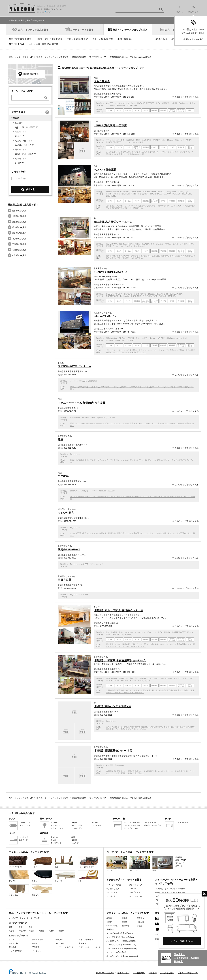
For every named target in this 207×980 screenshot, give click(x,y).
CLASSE (110, 340)
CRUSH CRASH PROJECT (154, 192)
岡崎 (18, 154)
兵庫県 (51, 931)
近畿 (95, 39)
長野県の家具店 (19, 216)
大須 (22, 127)
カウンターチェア (58, 828)
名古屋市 (19, 123)
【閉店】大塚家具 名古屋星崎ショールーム (120, 660)
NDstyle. (152, 338)
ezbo (164, 140)
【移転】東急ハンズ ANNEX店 (112, 706)
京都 (111, 39)
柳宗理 (109, 918)
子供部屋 (179, 857)
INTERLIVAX (132, 105)
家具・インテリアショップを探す (130, 30)
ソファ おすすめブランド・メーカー (170, 889)
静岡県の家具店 (19, 211)
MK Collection (112, 338)
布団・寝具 (60, 943)
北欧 (65, 862)
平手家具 (63, 476)
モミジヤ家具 (66, 513)
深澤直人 (140, 918)
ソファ (12, 940)
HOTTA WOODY (179, 632)
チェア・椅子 (38, 940)
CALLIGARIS (136, 192)
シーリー (74, 381)
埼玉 (29, 39)
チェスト (54, 840)
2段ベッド (24, 840)
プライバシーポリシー (188, 973)
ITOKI (138, 140)
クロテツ (85, 491)
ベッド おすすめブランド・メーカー (170, 892)
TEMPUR (115, 635)
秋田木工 (123, 244)
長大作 (109, 922)
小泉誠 (140, 926)
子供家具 (36, 947)
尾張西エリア (21, 159)
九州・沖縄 (34, 44)
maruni (113, 105)
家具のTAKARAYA (69, 549)
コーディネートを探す (82, 30)
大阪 (101, 39)
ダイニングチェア (79, 825)
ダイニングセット (86, 940)
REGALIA (145, 244)
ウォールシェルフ (136, 896)
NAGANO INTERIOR (146, 103)
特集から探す (163, 39)
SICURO (131, 340)
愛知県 (61, 931)
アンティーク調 (19, 862)
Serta (133, 103)
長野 (86, 39)
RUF (122, 140)
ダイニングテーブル (132, 822)
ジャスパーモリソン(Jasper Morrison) (122, 948)
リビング (117, 864)
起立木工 (148, 681)
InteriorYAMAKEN (105, 316)
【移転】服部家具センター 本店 (113, 751)
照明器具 (12, 947)
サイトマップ (123, 973)
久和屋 (174, 103)
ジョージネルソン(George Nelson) (120, 937)
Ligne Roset (75, 418)
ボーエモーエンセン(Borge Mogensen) (122, 956)
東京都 (12, 931)
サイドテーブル (151, 822)
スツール (54, 822)
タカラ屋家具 (102, 81)
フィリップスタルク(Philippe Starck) (121, 945)
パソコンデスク (182, 822)
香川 (17, 44)
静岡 (81, 39)
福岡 (44, 44)
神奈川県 (22, 931)
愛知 (76, 39)
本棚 (73, 837)
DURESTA (123, 678)
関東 (11, 39)
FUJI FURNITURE (150, 296)
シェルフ (75, 843)
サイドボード (112, 892)
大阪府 (41, 931)
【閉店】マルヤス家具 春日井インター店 (118, 610)
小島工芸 (133, 678)
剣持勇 (124, 918)
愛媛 (22, 44)
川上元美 (140, 922)
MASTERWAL (156, 194)
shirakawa (171, 338)
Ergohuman (183, 103)
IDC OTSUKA (112, 244)
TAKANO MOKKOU (172, 194)
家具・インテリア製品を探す (33, 30)
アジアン (19, 876)
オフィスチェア (99, 825)
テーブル (59, 940)
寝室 (163, 864)
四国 (11, 44)
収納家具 (82, 943)
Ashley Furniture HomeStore (118, 192)
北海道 (54, 39)
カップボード (135, 892)
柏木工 (168, 244)
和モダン (42, 890)
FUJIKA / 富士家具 (105, 170)
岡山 (131, 39)
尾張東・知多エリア (24, 141)
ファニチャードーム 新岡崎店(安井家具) (82, 403)
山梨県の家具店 (19, 255)
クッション (37, 951)
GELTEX (110, 294)
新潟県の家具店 (19, 222)
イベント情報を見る (182, 941)
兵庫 (106, 39)
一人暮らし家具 (113, 889)
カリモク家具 (138, 142)
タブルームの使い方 (105, 973)
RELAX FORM (162, 294)
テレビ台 (54, 837)
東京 (17, 39)
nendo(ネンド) (112, 926)
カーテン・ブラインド (65, 947)
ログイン (180, 9)
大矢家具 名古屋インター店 (74, 366)
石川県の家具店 (19, 239)
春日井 (19, 145)
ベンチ (95, 822)
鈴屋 (60, 439)
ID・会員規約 (139, 973)
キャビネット (56, 843)
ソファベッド (25, 825)
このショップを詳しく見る (187, 97)
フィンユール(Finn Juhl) (116, 952)
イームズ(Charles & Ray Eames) (120, 933)
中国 (120, 39)
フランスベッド (112, 140)
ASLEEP (110, 103)
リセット (40, 112)
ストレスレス (140, 632)
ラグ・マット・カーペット (90, 947)
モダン (42, 876)
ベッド (35, 943)
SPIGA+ (122, 338)
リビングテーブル (131, 828)
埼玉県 (31, 931)
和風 (88, 876)
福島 (60, 39)
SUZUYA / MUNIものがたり (110, 272)
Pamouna (121, 105)
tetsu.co (103, 491)
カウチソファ (25, 822)
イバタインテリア (122, 103)
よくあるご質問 (167, 973)
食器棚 (74, 840)
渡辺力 (124, 922)
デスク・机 (13, 943)
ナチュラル (19, 890)
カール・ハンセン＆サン (123, 246)
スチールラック (136, 885)
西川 (153, 244)
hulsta (181, 192)
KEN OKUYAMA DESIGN (126, 681)
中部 (69, 39)
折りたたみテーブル (152, 825)
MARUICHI (146, 140)
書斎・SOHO (181, 860)
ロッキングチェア (79, 828)
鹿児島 (55, 44)
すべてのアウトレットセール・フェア (24, 918)
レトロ (42, 862)
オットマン (55, 825)
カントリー (65, 876)
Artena (140, 681)
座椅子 (74, 822)
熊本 (49, 44)
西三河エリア (21, 149)
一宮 (18, 163)
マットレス (24, 837)
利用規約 (153, 973)
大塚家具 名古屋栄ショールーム (113, 222)
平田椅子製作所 (140, 294)
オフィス (179, 866)
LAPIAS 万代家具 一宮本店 (110, 125)
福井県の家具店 (19, 250)
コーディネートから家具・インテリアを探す (130, 852)
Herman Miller (134, 244)
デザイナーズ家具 (114, 885)
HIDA (158, 103)
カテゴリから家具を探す (22, 813)
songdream (172, 192)
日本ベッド (180, 140)
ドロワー (133, 889)
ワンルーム (180, 863)
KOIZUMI (130, 140)
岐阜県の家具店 (19, 227)
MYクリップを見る (195, 39)
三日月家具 (64, 580)
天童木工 (177, 678)
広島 (126, 39)
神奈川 (23, 39)
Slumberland (139, 246)
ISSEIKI (131, 338)
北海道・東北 (42, 39)
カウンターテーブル (132, 825)
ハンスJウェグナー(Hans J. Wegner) (121, 941)
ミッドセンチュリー (88, 862)
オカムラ (160, 244)
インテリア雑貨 (15, 951)
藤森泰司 (125, 926)
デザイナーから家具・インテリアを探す (128, 913)
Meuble (170, 140)
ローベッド (111, 896)
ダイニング (140, 864)
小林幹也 (110, 929)
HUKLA (167, 632)
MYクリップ (193, 9)
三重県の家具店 (19, 244)
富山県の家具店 (19, 233)
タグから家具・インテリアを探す (124, 880)
